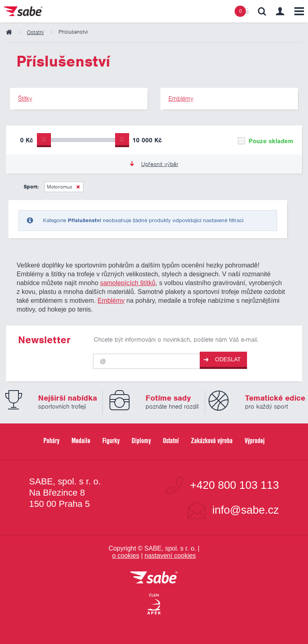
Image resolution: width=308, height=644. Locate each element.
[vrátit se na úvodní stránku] (154, 578)
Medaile (81, 440)
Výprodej (255, 440)
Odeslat (222, 359)
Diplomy (141, 440)
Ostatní (171, 440)
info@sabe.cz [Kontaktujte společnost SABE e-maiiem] (245, 510)
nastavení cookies (170, 556)
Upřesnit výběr (154, 164)
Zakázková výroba (212, 440)
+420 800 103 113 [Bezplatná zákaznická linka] (234, 485)
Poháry (51, 440)
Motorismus (60, 187)
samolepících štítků (128, 283)
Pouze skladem (265, 141)
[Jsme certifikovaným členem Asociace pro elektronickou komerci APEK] (154, 604)
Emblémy (111, 300)
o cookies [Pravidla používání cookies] (126, 556)
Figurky (111, 440)
